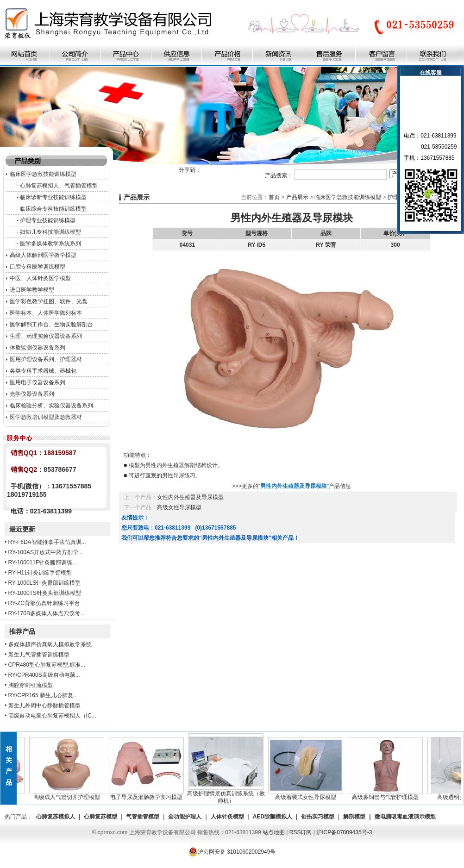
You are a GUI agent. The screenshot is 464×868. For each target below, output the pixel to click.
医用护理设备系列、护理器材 (46, 359)
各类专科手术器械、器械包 (43, 371)
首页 (274, 197)
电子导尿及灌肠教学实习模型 (149, 794)
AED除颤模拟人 (273, 817)
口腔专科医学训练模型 (38, 267)
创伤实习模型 (318, 817)
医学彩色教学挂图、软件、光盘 (49, 301)
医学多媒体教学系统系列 (50, 244)
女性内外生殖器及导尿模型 (190, 497)
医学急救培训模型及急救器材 (46, 417)
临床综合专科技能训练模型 (53, 209)
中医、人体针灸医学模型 (40, 278)
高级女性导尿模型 (179, 507)
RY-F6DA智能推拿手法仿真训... (47, 542)
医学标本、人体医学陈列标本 (46, 313)
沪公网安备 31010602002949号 (232, 852)
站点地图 (274, 832)
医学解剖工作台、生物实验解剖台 (51, 325)
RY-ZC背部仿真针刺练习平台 (44, 603)
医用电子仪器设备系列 (38, 382)
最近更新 (22, 529)
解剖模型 (354, 817)
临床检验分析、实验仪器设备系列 (51, 406)
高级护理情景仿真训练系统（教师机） (228, 794)
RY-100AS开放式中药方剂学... (46, 552)
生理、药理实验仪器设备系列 (46, 336)
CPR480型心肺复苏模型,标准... (47, 665)
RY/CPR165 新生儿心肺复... (43, 695)
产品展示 (297, 197)
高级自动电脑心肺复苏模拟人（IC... (52, 716)
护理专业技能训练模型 (48, 220)
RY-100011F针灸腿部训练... (43, 562)
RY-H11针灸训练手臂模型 (40, 573)
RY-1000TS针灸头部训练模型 (45, 593)
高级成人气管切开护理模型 (69, 794)
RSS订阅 (301, 832)
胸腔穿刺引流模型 (31, 685)
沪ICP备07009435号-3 (344, 832)
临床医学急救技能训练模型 (43, 174)
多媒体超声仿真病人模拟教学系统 (50, 644)
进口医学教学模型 (32, 290)
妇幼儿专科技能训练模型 (50, 232)
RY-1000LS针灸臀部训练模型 (45, 583)
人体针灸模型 (227, 817)
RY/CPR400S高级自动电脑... (44, 675)
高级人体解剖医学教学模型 (43, 255)
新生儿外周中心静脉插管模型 (44, 706)
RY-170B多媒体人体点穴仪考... (47, 613)
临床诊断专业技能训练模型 (53, 197)
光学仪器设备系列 (32, 394)
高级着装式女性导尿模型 (308, 794)
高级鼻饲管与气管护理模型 (388, 794)
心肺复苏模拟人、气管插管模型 (59, 186)
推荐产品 (22, 631)
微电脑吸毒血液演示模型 (405, 817)
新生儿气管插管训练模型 (39, 655)
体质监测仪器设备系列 (38, 348)
